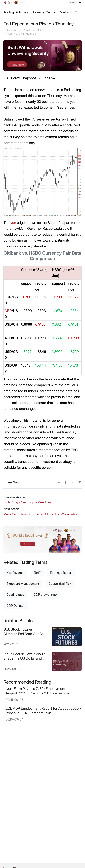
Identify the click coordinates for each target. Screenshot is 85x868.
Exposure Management (23, 584)
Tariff (37, 573)
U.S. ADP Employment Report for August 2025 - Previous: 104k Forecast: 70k (43, 711)
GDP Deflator (16, 606)
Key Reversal (15, 573)
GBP (8, 311)
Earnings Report (61, 573)
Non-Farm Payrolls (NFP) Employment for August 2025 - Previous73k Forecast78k (38, 691)
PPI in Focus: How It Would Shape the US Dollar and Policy (25, 656)
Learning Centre (44, 12)
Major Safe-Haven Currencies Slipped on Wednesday (40, 514)
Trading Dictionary (16, 12)
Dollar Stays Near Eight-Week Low (27, 502)
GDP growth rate (45, 595)
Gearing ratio (15, 595)
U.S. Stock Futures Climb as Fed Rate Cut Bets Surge (25, 632)
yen (13, 223)
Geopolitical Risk (60, 584)
